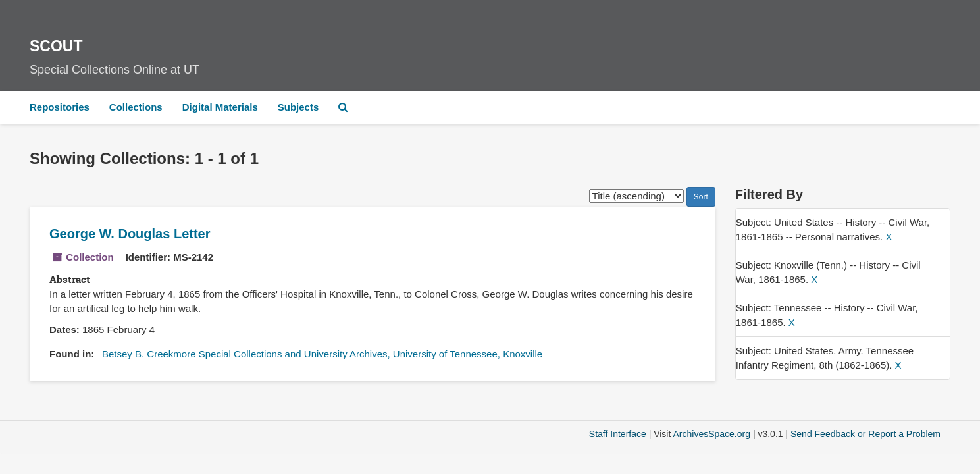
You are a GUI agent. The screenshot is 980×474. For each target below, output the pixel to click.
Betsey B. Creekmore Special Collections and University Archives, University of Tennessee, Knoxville (322, 354)
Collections (136, 107)
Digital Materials (220, 107)
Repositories (60, 107)
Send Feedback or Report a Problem (865, 434)
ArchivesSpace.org (711, 434)
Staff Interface (618, 434)
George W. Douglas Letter (130, 234)
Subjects (298, 107)
